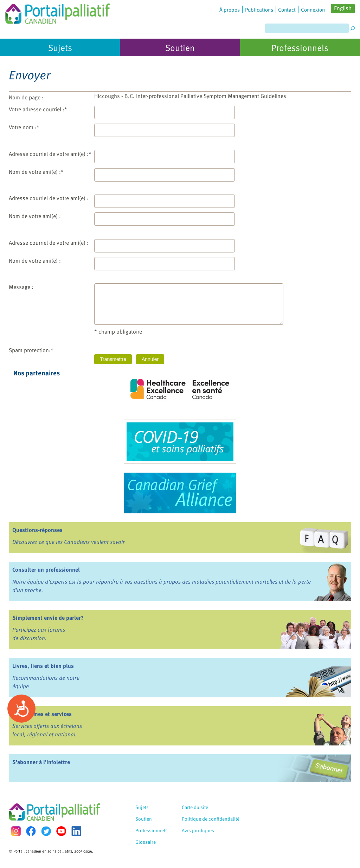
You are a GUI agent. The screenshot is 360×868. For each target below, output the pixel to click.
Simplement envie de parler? (48, 618)
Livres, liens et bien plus (43, 666)
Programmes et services (42, 714)
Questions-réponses (37, 530)
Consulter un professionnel (46, 570)
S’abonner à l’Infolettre (41, 762)
